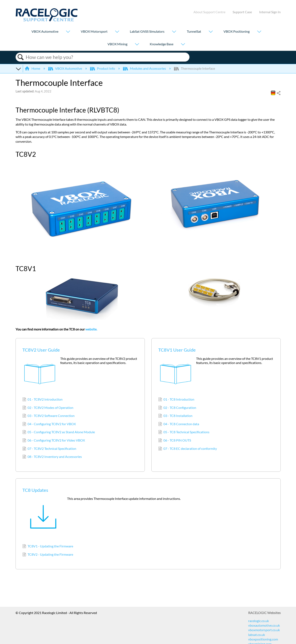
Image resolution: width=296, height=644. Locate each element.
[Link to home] (47, 20)
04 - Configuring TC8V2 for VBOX (49, 424)
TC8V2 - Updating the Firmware (48, 555)
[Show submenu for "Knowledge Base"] (183, 45)
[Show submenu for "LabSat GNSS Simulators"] (174, 32)
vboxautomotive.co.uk (264, 625)
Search (21, 57)
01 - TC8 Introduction (176, 400)
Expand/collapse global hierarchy (18, 68)
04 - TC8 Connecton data (179, 424)
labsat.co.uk (257, 635)
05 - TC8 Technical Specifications (184, 432)
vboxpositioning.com (263, 639)
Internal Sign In (270, 12)
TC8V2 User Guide (41, 350)
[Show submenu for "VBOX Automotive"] (68, 32)
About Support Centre (209, 12)
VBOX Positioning (237, 31)
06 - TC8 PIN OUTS (175, 441)
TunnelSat (194, 31)
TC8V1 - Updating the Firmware (48, 547)
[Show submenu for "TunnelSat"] (211, 32)
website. (91, 329)
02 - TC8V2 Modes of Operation (48, 408)
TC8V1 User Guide (177, 350)
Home (33, 68)
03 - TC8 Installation (175, 416)
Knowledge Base (162, 44)
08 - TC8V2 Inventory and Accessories (52, 457)
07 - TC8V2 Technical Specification (49, 449)
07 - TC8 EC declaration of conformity (188, 449)
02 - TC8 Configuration (177, 408)
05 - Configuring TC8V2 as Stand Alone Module (59, 432)
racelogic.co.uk (259, 621)
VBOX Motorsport (94, 31)
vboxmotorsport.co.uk (264, 630)
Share (278, 93)
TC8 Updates (35, 490)
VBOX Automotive (45, 31)
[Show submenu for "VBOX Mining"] (137, 45)
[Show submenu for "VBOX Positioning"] (259, 32)
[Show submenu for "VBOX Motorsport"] (117, 32)
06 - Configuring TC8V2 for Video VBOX (54, 441)
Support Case (242, 12)
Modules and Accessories (145, 68)
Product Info (103, 68)
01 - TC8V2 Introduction (42, 400)
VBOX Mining (117, 44)
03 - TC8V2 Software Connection (48, 416)
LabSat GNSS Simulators (147, 31)
